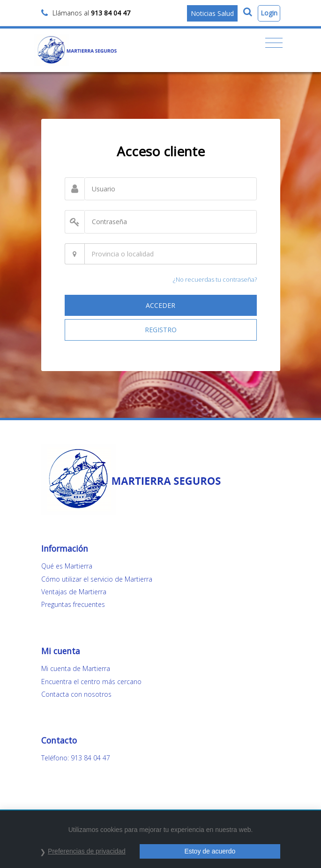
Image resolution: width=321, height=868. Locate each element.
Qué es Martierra (67, 566)
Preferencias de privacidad (87, 851)
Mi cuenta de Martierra (76, 668)
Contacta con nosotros (76, 694)
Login (269, 13)
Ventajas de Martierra (74, 592)
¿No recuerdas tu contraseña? (215, 279)
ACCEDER (160, 305)
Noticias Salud (212, 13)
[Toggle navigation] (274, 43)
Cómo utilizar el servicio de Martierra (97, 579)
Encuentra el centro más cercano (91, 682)
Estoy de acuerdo (210, 851)
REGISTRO (161, 330)
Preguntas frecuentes (73, 604)
